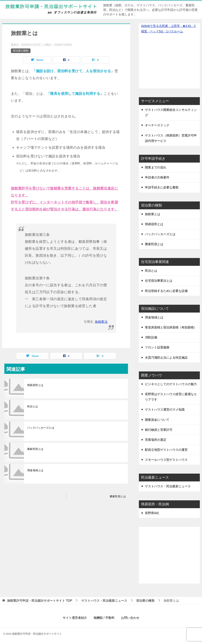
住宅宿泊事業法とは (159, 281)
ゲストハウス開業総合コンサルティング (171, 112)
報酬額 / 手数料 (104, 618)
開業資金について (157, 420)
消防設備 (151, 337)
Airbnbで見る (150, 26)
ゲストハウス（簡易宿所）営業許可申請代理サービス (171, 138)
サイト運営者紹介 (75, 618)
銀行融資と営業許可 (159, 430)
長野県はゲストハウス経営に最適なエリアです (171, 397)
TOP (40, 601)
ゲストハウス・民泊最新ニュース (168, 486)
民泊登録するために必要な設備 (166, 291)
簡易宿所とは (35, 385)
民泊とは (33, 406)
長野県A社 (152, 513)
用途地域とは (35, 470)
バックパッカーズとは (41, 428)
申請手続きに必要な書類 (162, 187)
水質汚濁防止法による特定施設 (166, 358)
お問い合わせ (130, 618)
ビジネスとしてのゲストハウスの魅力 (171, 384)
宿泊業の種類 (21, 51)
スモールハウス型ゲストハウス (166, 460)
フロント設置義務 (157, 347)
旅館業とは (153, 214)
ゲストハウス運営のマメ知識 (165, 409)
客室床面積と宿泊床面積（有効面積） (171, 327)
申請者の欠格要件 (157, 177)
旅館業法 (101, 322)
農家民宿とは (35, 449)
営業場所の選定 (156, 440)
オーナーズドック (157, 125)
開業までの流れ (156, 167)
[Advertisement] (169, 553)
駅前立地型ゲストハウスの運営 (166, 450)
